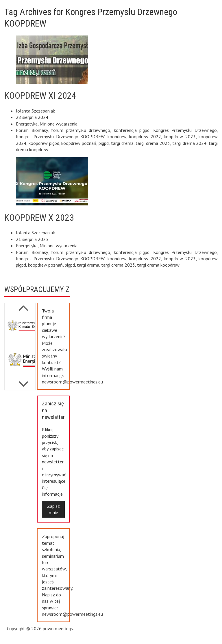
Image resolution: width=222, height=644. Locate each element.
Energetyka (27, 124)
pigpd (104, 143)
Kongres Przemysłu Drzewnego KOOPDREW (60, 136)
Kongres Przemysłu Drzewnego (185, 130)
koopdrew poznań (79, 143)
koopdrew (117, 136)
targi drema (122, 143)
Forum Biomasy (32, 130)
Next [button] (23, 305)
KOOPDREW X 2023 (39, 218)
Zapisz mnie (53, 509)
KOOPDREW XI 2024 (40, 96)
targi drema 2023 (153, 143)
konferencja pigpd (132, 130)
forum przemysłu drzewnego (81, 130)
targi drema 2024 (189, 143)
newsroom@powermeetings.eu (72, 382)
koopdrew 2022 (145, 136)
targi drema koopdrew (158, 265)
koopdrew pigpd (44, 143)
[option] (20, 331)
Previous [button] (23, 381)
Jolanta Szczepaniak (35, 111)
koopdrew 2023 (180, 136)
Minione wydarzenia (59, 124)
